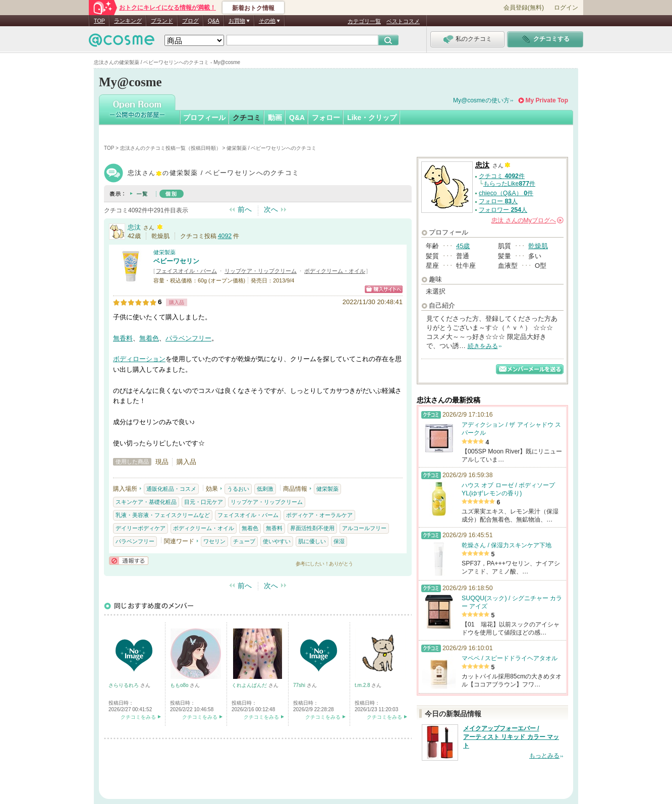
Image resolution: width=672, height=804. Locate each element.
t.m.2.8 (363, 685)
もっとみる (544, 756)
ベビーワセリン (176, 261)
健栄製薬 (164, 252)
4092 (225, 236)
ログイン (566, 8)
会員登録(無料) (524, 8)
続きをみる (483, 346)
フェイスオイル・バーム (186, 271)
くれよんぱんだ (250, 685)
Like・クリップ (372, 118)
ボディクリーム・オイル (335, 271)
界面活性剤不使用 (312, 528)
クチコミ (247, 118)
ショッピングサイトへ (384, 289)
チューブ (244, 541)
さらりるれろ (124, 685)
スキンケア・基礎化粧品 (146, 502)
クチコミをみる (138, 717)
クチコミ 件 (502, 176)
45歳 (463, 246)
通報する (129, 561)
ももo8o (180, 685)
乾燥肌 (538, 246)
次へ (271, 209)
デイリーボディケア (141, 528)
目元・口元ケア (204, 502)
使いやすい (277, 541)
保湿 (339, 541)
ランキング (128, 21)
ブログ (190, 21)
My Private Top (547, 100)
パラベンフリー (188, 338)
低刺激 (265, 489)
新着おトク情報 (253, 8)
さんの (527, 220)
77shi (300, 685)
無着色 (149, 338)
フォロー (326, 118)
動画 (275, 118)
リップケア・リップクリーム (261, 271)
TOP (99, 21)
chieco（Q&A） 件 (506, 193)
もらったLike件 (509, 184)
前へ (245, 209)
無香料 (123, 338)
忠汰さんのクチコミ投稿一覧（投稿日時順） (171, 148)
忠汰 (134, 227)
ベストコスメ (403, 21)
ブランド (162, 21)
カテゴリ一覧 (364, 21)
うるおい (238, 489)
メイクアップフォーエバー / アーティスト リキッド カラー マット (511, 737)
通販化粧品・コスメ (171, 489)
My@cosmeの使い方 (481, 100)
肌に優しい (312, 541)
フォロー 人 (498, 201)
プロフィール (204, 118)
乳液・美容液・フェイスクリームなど (163, 515)
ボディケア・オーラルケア (319, 515)
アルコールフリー (364, 528)
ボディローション (139, 359)
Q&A (214, 21)
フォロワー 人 (503, 210)
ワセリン (214, 541)
